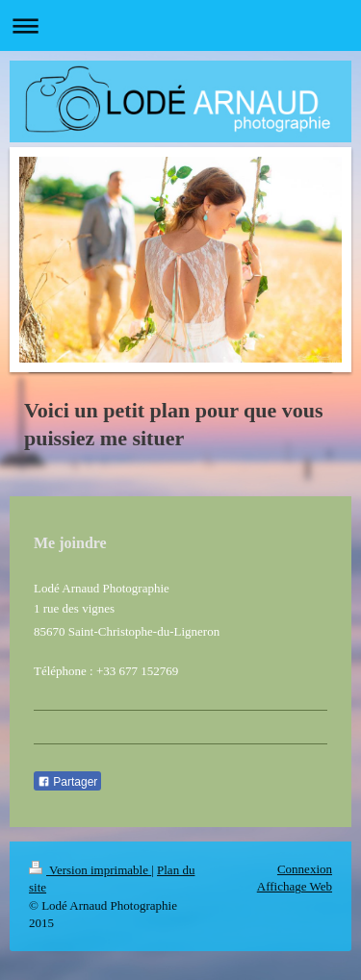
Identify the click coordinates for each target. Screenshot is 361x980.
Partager (67, 782)
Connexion (305, 869)
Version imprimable (90, 870)
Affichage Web (295, 886)
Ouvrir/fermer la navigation (180, 25)
